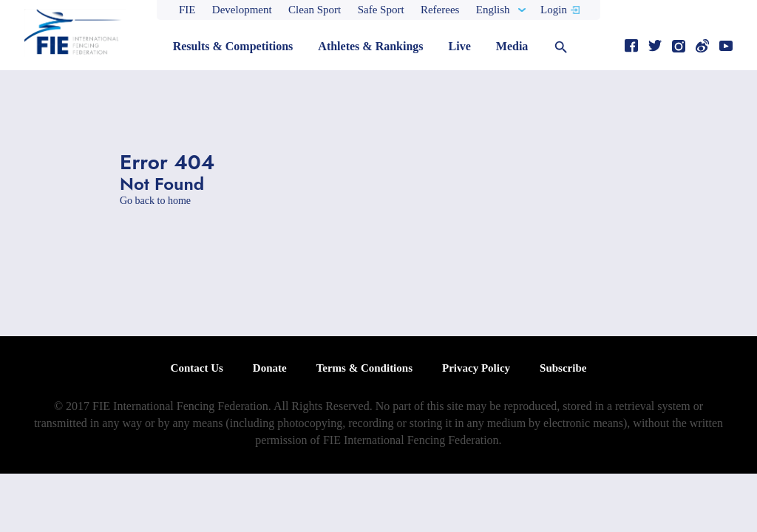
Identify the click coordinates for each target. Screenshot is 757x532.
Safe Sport (381, 10)
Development (242, 10)
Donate (270, 368)
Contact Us (197, 368)
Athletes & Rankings (370, 46)
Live (460, 46)
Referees (440, 10)
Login (554, 10)
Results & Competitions (233, 46)
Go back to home (155, 201)
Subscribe (563, 368)
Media (512, 46)
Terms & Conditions (364, 368)
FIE (187, 10)
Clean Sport (315, 10)
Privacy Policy (476, 368)
